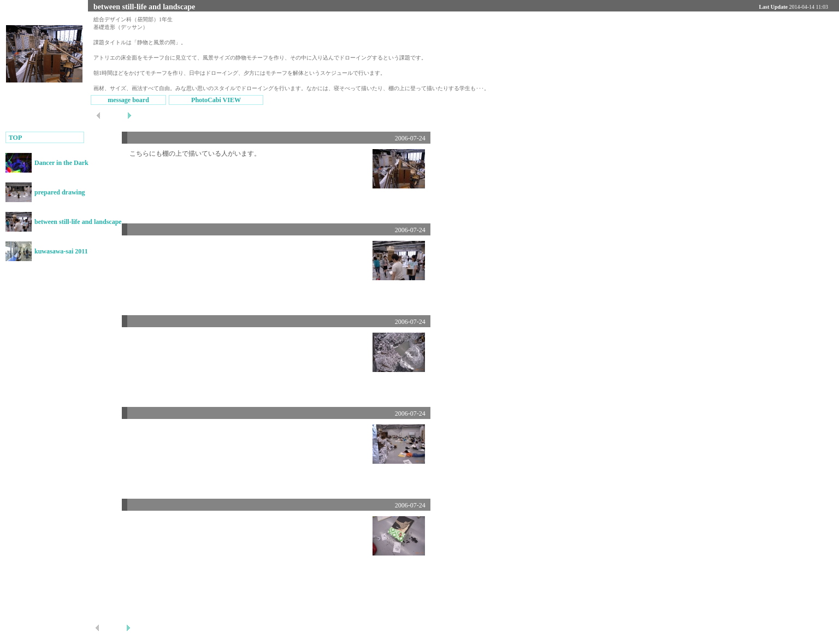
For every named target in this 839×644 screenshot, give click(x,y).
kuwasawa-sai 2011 (61, 251)
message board (128, 100)
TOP (14, 138)
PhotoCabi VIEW (216, 100)
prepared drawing (60, 192)
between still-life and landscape (78, 222)
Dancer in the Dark (61, 163)
